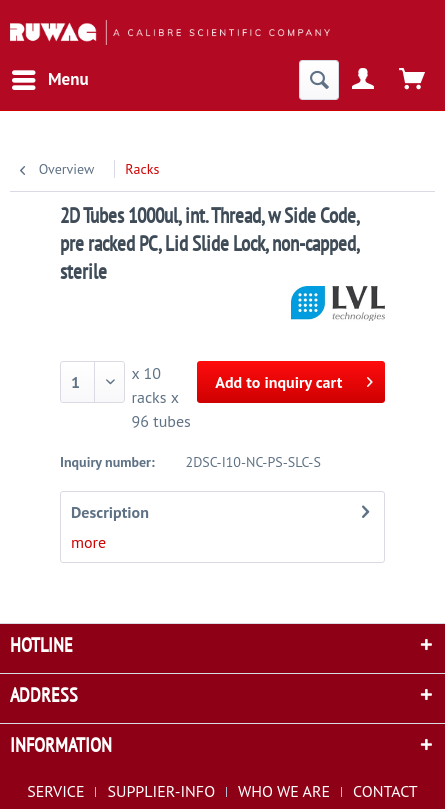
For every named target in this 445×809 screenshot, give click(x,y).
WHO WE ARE (284, 791)
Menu (50, 77)
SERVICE (55, 791)
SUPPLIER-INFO (161, 791)
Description (110, 512)
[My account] (364, 80)
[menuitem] (49, 80)
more (88, 542)
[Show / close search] (319, 80)
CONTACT (385, 791)
